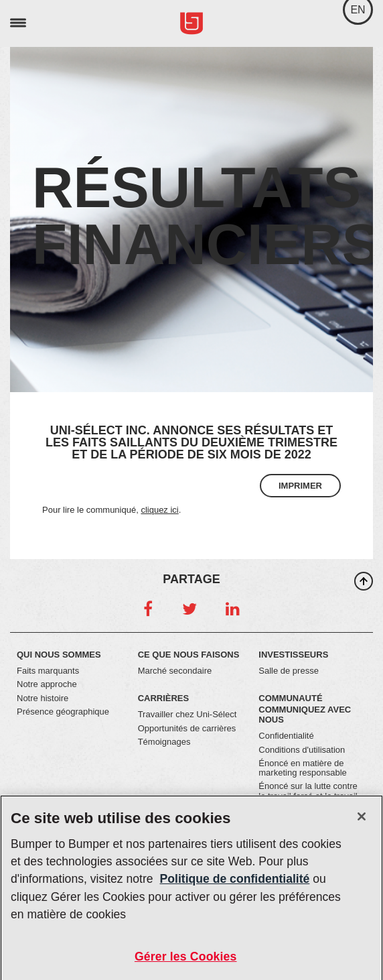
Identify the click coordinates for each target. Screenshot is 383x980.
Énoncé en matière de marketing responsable (303, 768)
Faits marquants (48, 671)
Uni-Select (191, 24)
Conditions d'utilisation (302, 750)
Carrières (164, 698)
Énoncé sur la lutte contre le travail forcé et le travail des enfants (308, 796)
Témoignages (164, 742)
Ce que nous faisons (189, 655)
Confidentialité (286, 736)
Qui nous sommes (59, 655)
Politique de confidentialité (235, 883)
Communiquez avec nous (305, 715)
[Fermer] (362, 821)
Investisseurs (293, 655)
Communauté (290, 698)
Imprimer (300, 486)
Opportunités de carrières (187, 728)
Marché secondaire (175, 671)
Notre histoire (43, 698)
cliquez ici (159, 510)
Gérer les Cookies (186, 961)
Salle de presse (289, 671)
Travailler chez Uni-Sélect (187, 714)
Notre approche (47, 684)
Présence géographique (63, 712)
